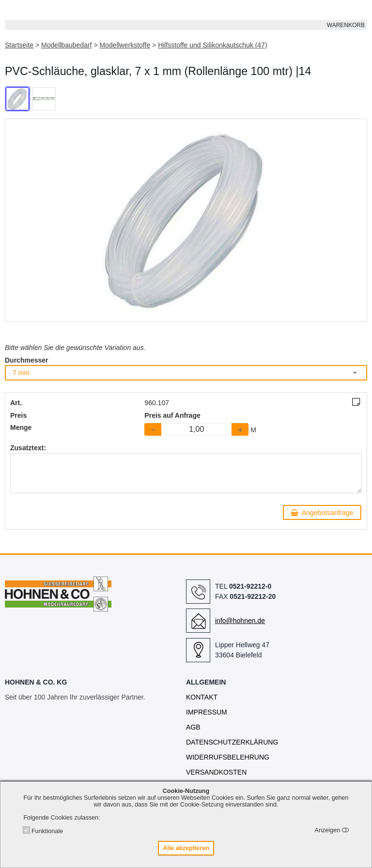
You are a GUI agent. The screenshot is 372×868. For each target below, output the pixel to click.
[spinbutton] (197, 429)
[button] (240, 429)
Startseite (19, 45)
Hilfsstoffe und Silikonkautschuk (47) (212, 45)
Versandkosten (216, 772)
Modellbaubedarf (66, 45)
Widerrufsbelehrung (228, 757)
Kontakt (202, 697)
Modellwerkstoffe (125, 45)
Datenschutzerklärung (232, 742)
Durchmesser (27, 360)
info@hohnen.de (240, 621)
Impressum (207, 712)
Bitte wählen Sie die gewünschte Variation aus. (75, 348)
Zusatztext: (28, 448)
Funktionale (47, 831)
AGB (193, 727)
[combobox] (186, 373)
